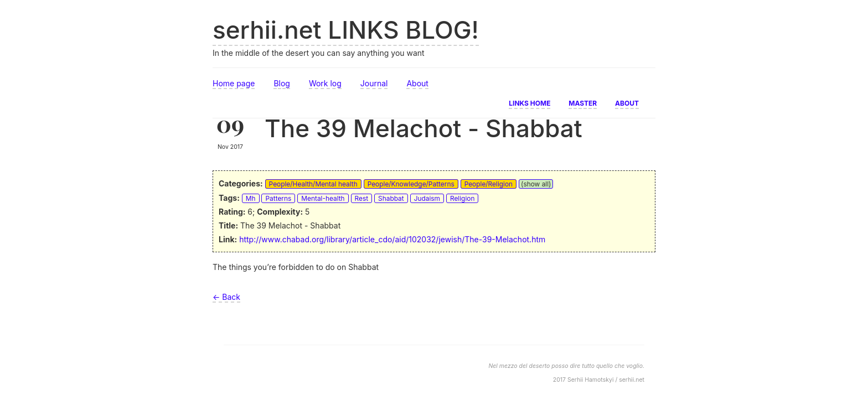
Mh (251, 198)
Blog (282, 83)
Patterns (278, 198)
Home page (234, 83)
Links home (529, 102)
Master (583, 102)
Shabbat (391, 198)
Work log (325, 83)
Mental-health (323, 198)
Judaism (427, 198)
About (417, 83)
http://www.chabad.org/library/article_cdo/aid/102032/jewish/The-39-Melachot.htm (392, 239)
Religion (463, 198)
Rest (362, 198)
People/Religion (489, 184)
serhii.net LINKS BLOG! (346, 30)
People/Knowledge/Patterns (411, 184)
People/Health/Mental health (313, 184)
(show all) (536, 184)
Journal (374, 83)
